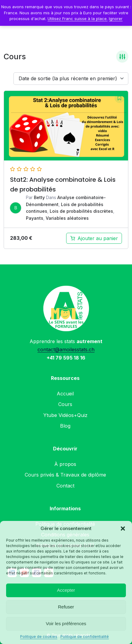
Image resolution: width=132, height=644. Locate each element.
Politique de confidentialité (85, 637)
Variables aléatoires (67, 218)
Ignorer (116, 19)
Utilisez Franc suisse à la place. (78, 19)
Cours (65, 404)
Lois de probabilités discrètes (81, 211)
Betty (39, 197)
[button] (123, 529)
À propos (65, 464)
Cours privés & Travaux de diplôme (65, 475)
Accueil (65, 394)
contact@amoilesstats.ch (66, 350)
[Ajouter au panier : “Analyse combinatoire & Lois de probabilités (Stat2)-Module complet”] (94, 238)
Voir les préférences (66, 623)
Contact (65, 486)
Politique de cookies (39, 637)
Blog (65, 426)
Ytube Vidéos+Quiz (65, 415)
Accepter (66, 590)
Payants (35, 218)
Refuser (66, 607)
